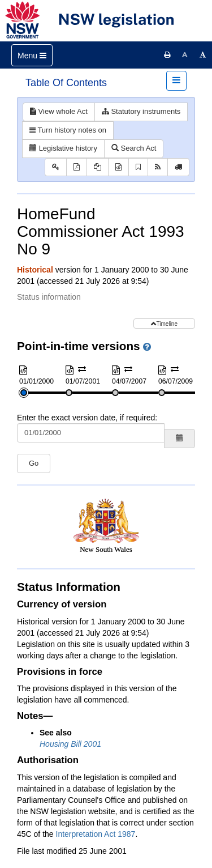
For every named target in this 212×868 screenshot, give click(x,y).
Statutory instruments (141, 111)
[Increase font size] (203, 55)
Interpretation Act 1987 (96, 834)
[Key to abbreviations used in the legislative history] (56, 167)
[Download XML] (118, 167)
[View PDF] (77, 167)
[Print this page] (167, 55)
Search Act (134, 148)
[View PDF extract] (98, 167)
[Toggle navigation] (32, 55)
